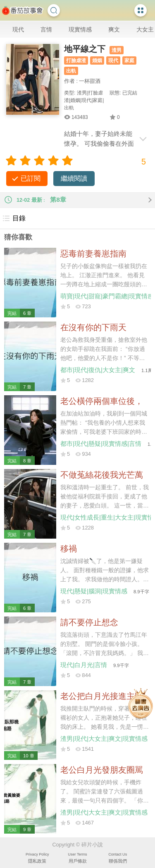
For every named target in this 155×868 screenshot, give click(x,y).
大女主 (145, 29)
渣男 (117, 50)
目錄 (14, 218)
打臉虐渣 (76, 60)
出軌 (71, 71)
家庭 (129, 60)
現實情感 (80, 29)
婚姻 (97, 60)
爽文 (114, 29)
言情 (46, 29)
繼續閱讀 (74, 178)
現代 (18, 29)
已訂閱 (31, 178)
